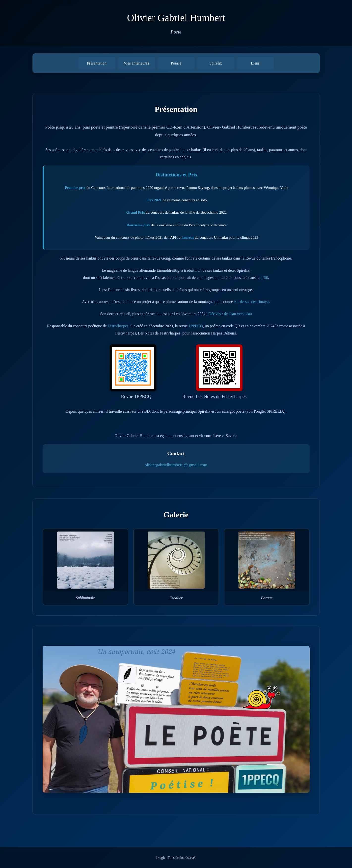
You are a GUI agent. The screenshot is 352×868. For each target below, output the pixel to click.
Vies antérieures (136, 63)
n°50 (264, 278)
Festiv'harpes (118, 326)
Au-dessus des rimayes (252, 302)
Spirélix (216, 63)
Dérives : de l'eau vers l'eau (230, 314)
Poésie (176, 63)
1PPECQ (196, 326)
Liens (255, 63)
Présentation (97, 63)
